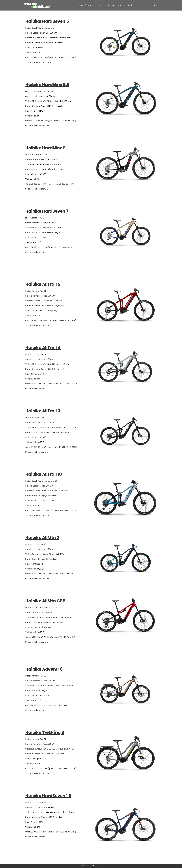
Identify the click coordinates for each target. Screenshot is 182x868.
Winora (121, 5)
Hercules (110, 5)
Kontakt (154, 5)
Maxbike (131, 5)
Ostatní (142, 5)
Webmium (96, 866)
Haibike (99, 5)
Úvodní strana (86, 5)
